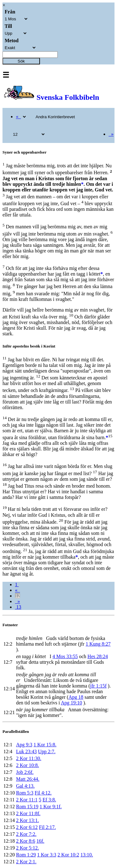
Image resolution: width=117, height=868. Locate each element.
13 (18, 607)
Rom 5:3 (25, 793)
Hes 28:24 (97, 656)
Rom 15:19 (27, 807)
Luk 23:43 (26, 751)
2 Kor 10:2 (68, 855)
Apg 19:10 (71, 703)
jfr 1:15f (98, 686)
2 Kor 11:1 (27, 800)
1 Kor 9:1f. (51, 807)
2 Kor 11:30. (29, 758)
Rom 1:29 (26, 855)
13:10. (87, 855)
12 (17, 596)
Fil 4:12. (43, 793)
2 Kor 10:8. (27, 765)
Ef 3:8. (49, 800)
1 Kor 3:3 (47, 855)
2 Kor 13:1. (27, 820)
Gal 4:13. (25, 786)
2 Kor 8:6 (25, 841)
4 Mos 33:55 (65, 656)
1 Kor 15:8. (45, 745)
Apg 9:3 (24, 745)
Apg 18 (76, 697)
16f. (40, 841)
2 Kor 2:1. (26, 862)
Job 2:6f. (25, 772)
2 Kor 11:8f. (28, 813)
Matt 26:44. (28, 779)
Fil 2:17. (47, 827)
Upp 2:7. (47, 751)
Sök (21, 61)
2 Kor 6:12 (27, 827)
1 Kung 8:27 (98, 644)
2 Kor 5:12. (27, 848)
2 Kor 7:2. (26, 834)
